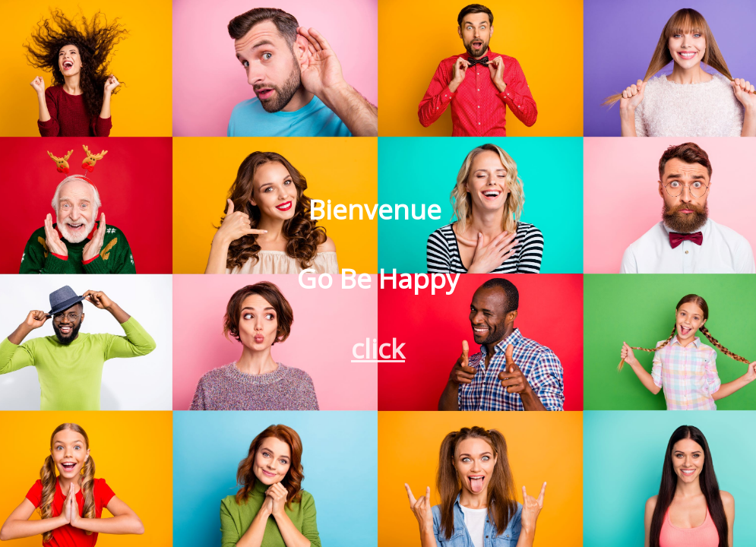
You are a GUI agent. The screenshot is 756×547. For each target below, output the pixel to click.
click (378, 348)
